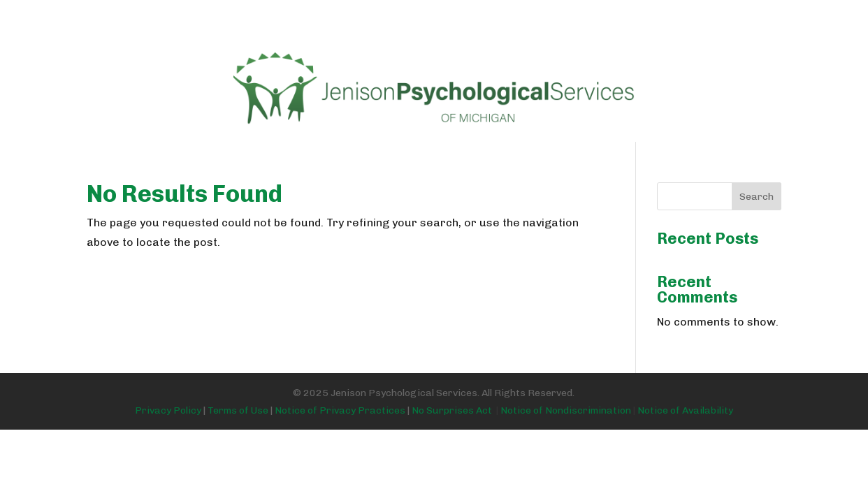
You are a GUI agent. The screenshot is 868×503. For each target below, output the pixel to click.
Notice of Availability (685, 410)
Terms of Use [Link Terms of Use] (238, 410)
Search (757, 197)
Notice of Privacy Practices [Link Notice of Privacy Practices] (340, 410)
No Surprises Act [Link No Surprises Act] (456, 410)
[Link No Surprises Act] (634, 410)
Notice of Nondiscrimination (566, 410)
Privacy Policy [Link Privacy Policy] (168, 410)
